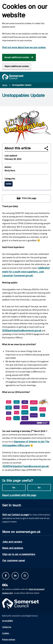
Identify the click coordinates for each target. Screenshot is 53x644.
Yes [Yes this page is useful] (14, 487)
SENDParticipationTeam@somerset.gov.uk (26, 466)
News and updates (13, 548)
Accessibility (7, 621)
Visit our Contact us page (15, 515)
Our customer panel (14, 560)
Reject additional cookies (17, 66)
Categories (10, 179)
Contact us (7, 627)
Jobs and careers (12, 542)
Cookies (6, 633)
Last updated (11, 156)
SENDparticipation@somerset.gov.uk (22, 330)
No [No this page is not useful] (39, 487)
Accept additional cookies (17, 57)
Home (5, 85)
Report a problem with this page (19, 495)
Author (8, 167)
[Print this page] (26, 198)
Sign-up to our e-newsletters (19, 554)
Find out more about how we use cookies (24, 47)
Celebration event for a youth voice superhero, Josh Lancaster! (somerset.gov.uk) (26, 272)
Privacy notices (9, 639)
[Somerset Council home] (13, 77)
